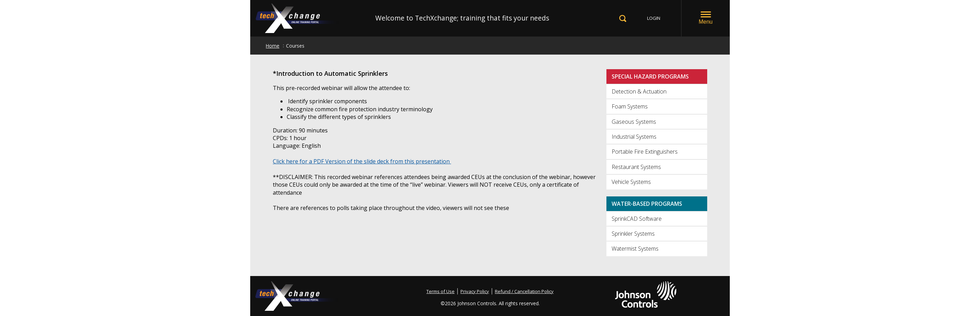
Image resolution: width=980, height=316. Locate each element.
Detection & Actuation (639, 91)
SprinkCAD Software (637, 219)
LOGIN (654, 18)
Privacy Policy (475, 291)
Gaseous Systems (634, 122)
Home (273, 46)
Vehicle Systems (631, 182)
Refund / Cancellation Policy (524, 291)
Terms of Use (440, 291)
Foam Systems (630, 106)
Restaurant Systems (636, 167)
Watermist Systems (635, 249)
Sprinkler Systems (633, 234)
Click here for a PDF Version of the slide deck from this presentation (362, 161)
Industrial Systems (634, 137)
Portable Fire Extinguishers (645, 152)
